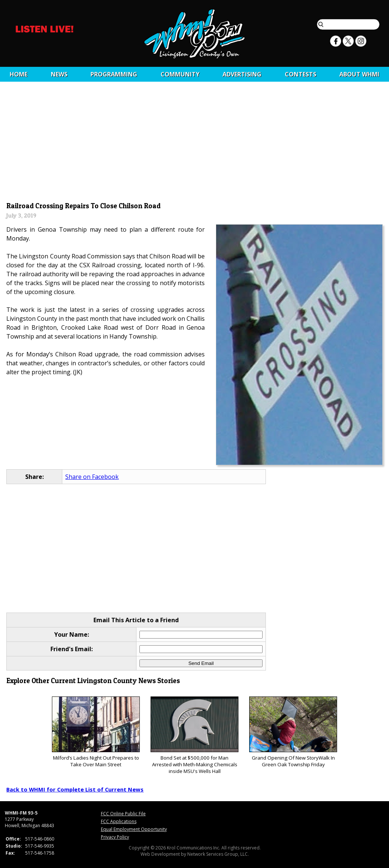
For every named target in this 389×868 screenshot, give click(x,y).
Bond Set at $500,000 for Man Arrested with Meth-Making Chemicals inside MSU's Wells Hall (194, 736)
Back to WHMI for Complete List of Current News (75, 789)
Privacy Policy (115, 837)
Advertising (242, 74)
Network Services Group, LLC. (218, 854)
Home (19, 74)
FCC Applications (119, 821)
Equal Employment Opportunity (134, 829)
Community (180, 74)
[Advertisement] (195, 144)
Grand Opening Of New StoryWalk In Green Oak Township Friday (293, 732)
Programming (114, 74)
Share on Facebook (92, 477)
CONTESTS (301, 74)
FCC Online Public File (123, 814)
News (59, 74)
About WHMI (359, 74)
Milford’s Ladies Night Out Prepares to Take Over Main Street (96, 732)
